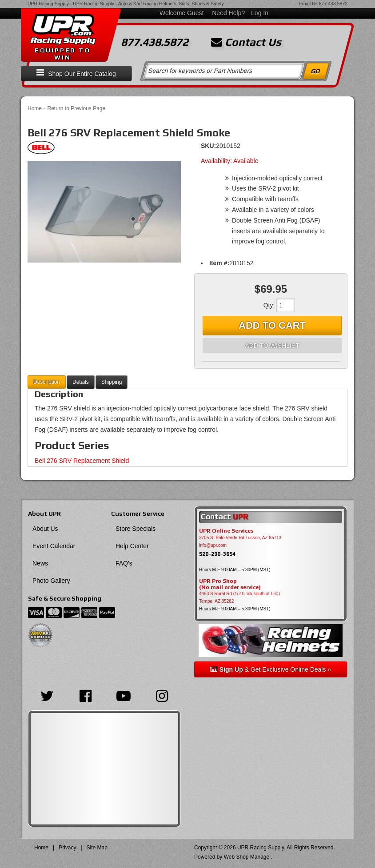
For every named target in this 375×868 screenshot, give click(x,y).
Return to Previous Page (76, 108)
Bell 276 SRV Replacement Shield (82, 461)
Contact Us (246, 42)
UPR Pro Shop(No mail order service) (230, 584)
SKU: (208, 146)
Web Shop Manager (247, 857)
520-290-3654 (217, 554)
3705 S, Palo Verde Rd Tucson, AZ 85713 (240, 538)
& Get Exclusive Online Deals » (271, 669)
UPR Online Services (226, 531)
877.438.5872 (333, 4)
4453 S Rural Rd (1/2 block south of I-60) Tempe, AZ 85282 (239, 597)
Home (35, 108)
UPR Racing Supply (48, 4)
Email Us (308, 4)
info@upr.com (213, 545)
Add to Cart (272, 325)
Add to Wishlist (272, 346)
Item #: (219, 263)
